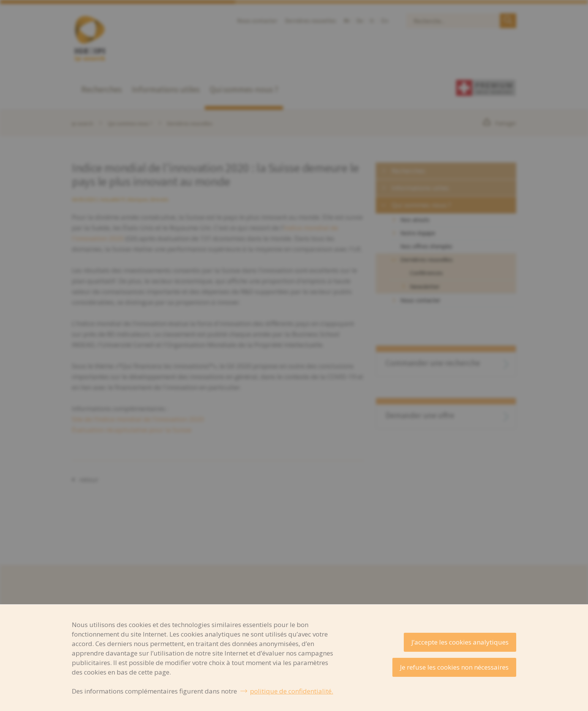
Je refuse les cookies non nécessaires (454, 667)
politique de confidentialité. (292, 691)
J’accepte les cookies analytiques (460, 642)
